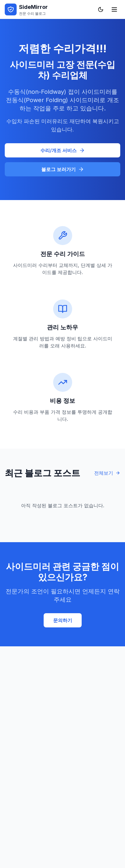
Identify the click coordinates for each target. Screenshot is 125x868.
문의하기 (63, 620)
